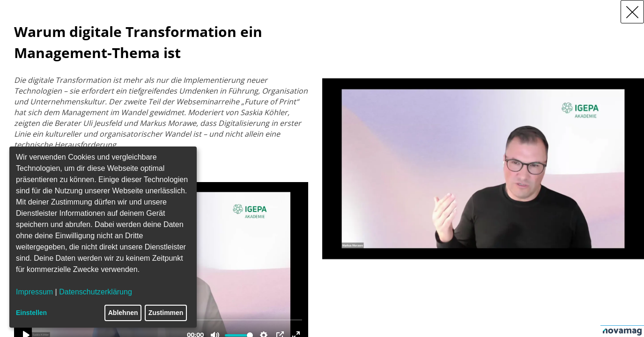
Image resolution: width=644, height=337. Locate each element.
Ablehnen (123, 313)
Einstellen (31, 313)
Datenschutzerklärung (96, 292)
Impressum (34, 292)
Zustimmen (166, 313)
